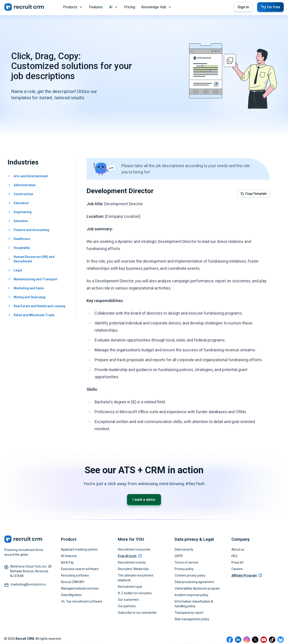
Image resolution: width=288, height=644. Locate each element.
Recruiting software (75, 575)
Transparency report (189, 613)
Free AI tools (130, 556)
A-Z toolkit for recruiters (135, 593)
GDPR (179, 556)
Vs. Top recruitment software (82, 601)
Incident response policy (192, 595)
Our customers (128, 600)
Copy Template (254, 194)
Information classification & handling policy (194, 604)
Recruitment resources (134, 549)
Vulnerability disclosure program (197, 588)
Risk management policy (192, 619)
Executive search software (80, 569)
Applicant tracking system (79, 549)
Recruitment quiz (130, 587)
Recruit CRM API (73, 582)
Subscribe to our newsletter (137, 613)
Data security (184, 549)
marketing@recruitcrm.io (28, 584)
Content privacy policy (190, 575)
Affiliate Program (247, 575)
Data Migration (71, 595)
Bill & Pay (67, 562)
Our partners (127, 606)
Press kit (237, 562)
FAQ (234, 556)
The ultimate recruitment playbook (136, 578)
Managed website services (80, 588)
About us (238, 549)
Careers (237, 569)
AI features (69, 556)
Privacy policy (184, 569)
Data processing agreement (194, 582)
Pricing (130, 7)
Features (96, 7)
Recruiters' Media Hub (133, 569)
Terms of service (186, 562)
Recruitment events (132, 562)
